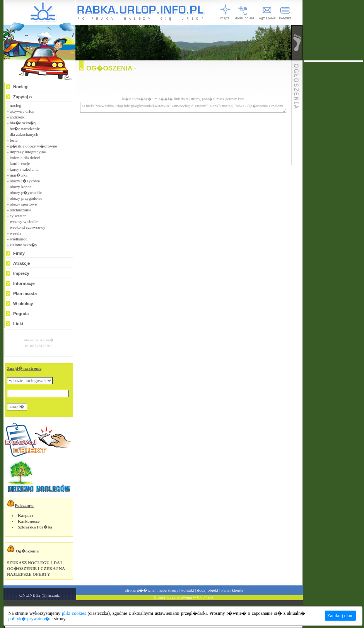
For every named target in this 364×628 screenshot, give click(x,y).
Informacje (24, 283)
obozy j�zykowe (25, 181)
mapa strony (168, 590)
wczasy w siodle (24, 221)
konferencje (20, 163)
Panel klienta (232, 590)
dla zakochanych (24, 134)
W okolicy (23, 304)
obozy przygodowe (26, 198)
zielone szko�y (23, 245)
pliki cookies (74, 613)
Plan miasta (25, 293)
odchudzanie (21, 210)
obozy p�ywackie (26, 192)
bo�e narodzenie (25, 129)
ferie (14, 140)
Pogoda (21, 314)
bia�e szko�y (23, 123)
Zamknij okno (340, 616)
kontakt (188, 590)
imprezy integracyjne (28, 152)
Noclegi (21, 87)
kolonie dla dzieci (25, 158)
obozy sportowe (23, 204)
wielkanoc (18, 239)
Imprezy (21, 273)
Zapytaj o (22, 97)
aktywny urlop (22, 111)
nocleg (15, 105)
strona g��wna (140, 590)
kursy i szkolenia (24, 169)
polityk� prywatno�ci (30, 619)
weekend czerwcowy (27, 227)
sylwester (18, 216)
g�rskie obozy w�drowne (33, 146)
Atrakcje (21, 263)
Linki (18, 324)
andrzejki (18, 117)
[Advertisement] (333, 178)
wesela (15, 233)
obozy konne (21, 187)
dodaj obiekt (208, 590)
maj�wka (19, 175)
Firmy (19, 253)
